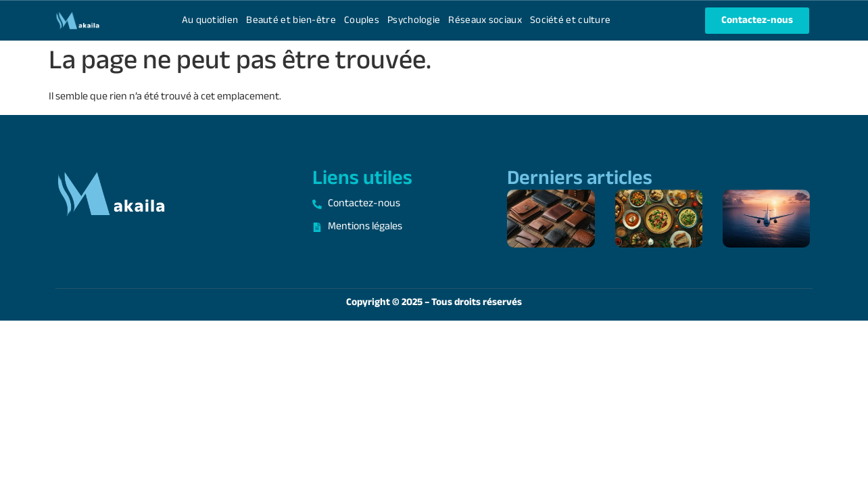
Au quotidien (210, 21)
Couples (362, 21)
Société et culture (570, 21)
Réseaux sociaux (485, 21)
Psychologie (414, 21)
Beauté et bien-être (291, 21)
